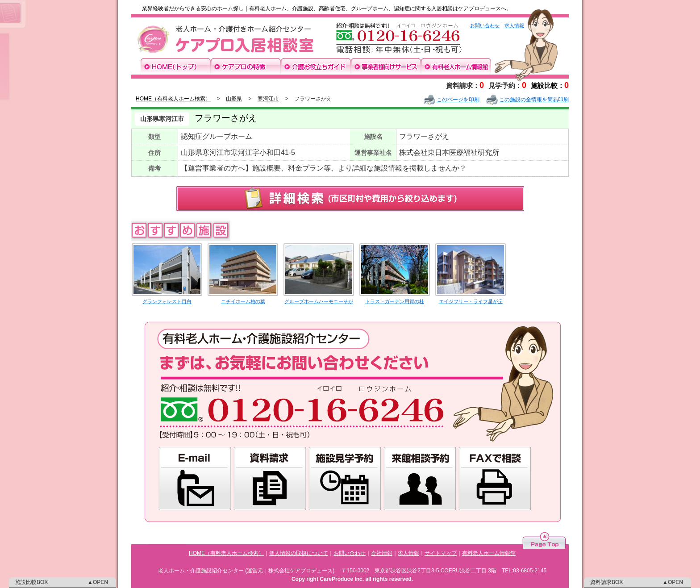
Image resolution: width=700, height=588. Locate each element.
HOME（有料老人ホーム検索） (173, 99)
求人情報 (514, 25)
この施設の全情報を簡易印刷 (527, 100)
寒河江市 (268, 99)
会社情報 (382, 553)
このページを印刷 (452, 100)
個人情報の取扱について (299, 553)
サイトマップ (441, 553)
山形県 (234, 99)
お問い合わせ (485, 25)
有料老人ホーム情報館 (489, 553)
